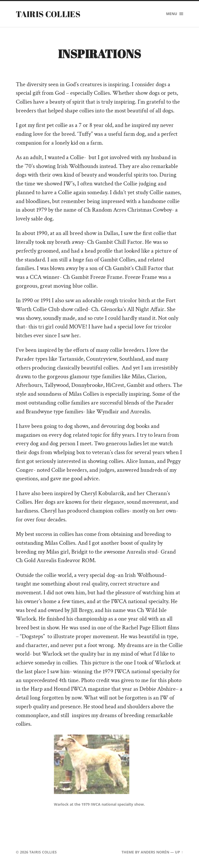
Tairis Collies (48, 14)
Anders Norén (155, 852)
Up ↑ (179, 852)
